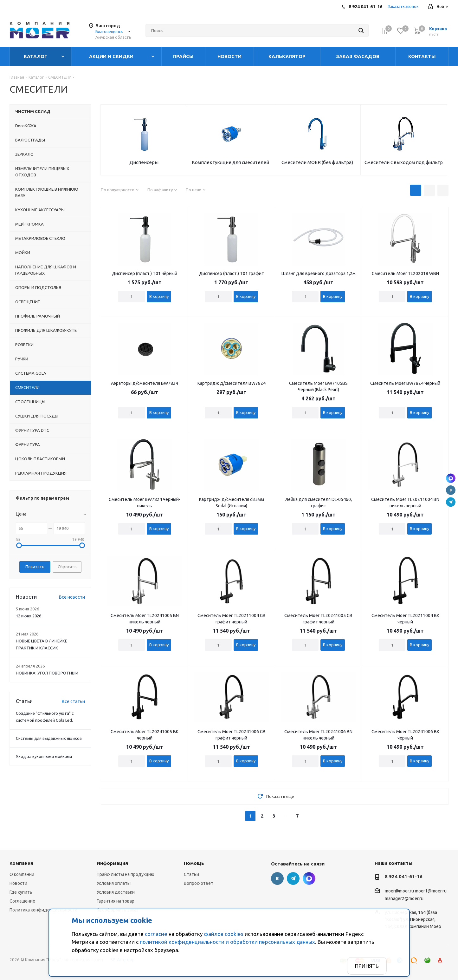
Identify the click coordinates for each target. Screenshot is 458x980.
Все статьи (73, 701)
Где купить (21, 892)
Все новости (72, 597)
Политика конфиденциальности (43, 910)
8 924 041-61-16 (404, 876)
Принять (367, 966)
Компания (21, 863)
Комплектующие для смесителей (230, 162)
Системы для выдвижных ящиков (49, 738)
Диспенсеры (144, 162)
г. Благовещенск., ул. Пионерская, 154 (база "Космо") (451, 478)
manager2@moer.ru (404, 898)
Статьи (191, 874)
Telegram (451, 502)
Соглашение (22, 901)
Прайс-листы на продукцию (126, 874)
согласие (156, 934)
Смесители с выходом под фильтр (404, 162)
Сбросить (67, 567)
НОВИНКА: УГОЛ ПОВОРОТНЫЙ (47, 673)
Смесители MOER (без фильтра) (317, 162)
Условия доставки (116, 892)
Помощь (194, 863)
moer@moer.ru (399, 891)
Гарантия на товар (116, 901)
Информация (112, 863)
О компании (22, 874)
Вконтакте (451, 490)
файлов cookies (224, 934)
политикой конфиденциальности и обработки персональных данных (227, 942)
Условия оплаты (114, 883)
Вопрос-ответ (199, 883)
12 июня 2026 (29, 616)
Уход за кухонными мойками (44, 756)
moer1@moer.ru (431, 891)
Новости (18, 883)
